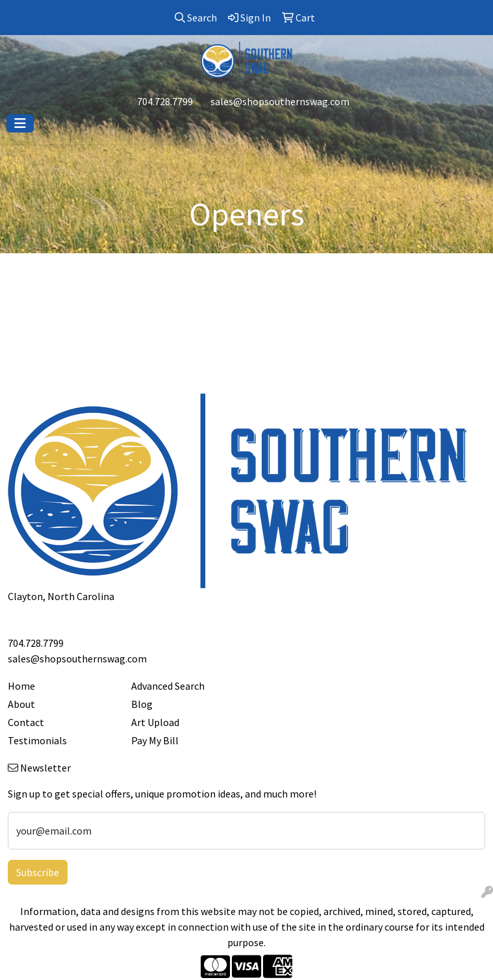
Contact (26, 722)
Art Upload (155, 722)
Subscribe (38, 872)
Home (21, 686)
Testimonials (37, 740)
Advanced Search (168, 686)
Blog (142, 704)
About (21, 704)
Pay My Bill (155, 740)
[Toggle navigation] (20, 123)
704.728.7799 (165, 101)
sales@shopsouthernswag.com (280, 101)
